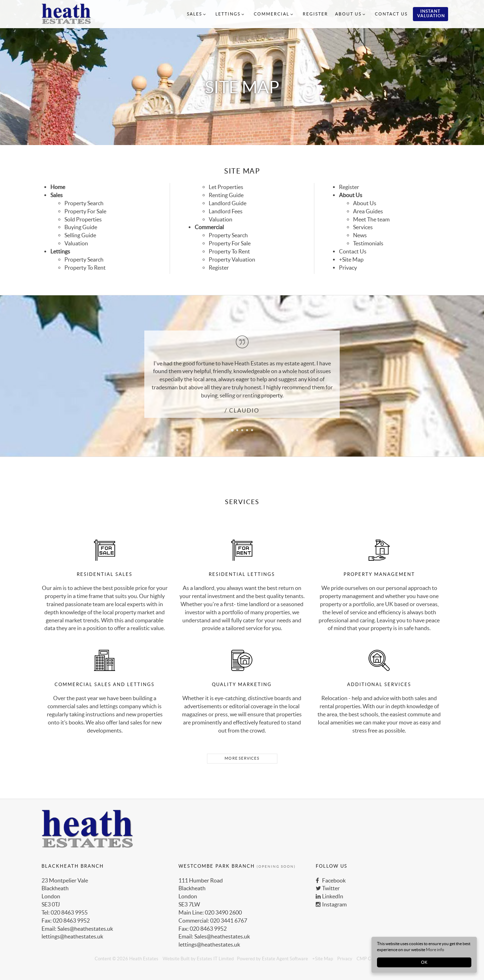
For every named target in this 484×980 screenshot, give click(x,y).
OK (424, 962)
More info (435, 950)
